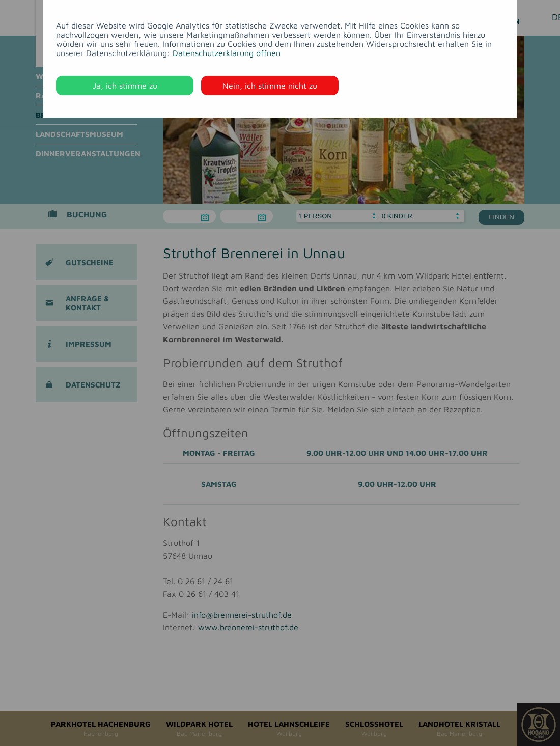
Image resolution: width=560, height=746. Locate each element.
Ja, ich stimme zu (125, 86)
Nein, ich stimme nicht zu (270, 86)
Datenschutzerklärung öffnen (227, 53)
